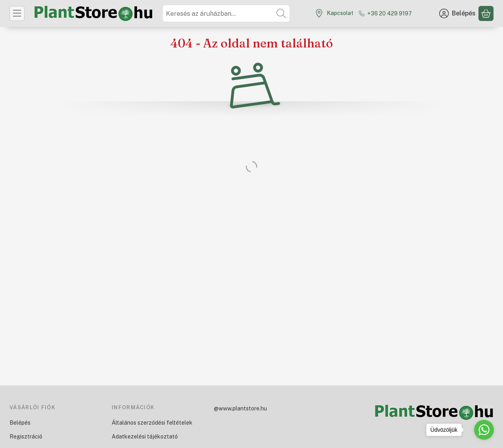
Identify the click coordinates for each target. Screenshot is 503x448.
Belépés (20, 423)
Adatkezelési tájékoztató (145, 437)
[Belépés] (457, 13)
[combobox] (226, 13)
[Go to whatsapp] (484, 430)
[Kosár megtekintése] (486, 13)
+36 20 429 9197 (390, 13)
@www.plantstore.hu (240, 408)
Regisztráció (26, 437)
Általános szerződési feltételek (152, 423)
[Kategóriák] (17, 13)
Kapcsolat (340, 13)
